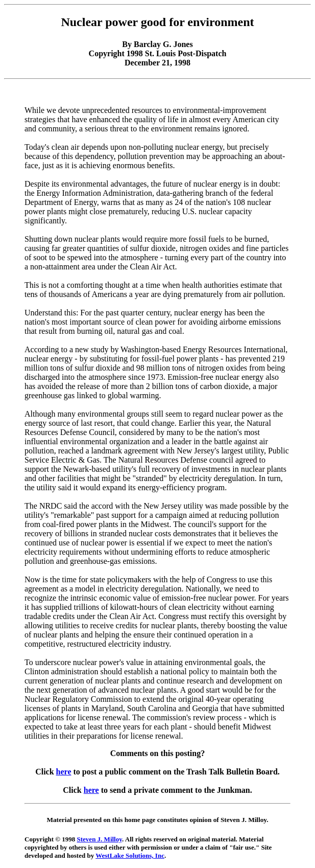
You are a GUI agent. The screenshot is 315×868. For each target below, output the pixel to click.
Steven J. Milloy (100, 839)
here (64, 772)
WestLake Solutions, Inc (130, 855)
